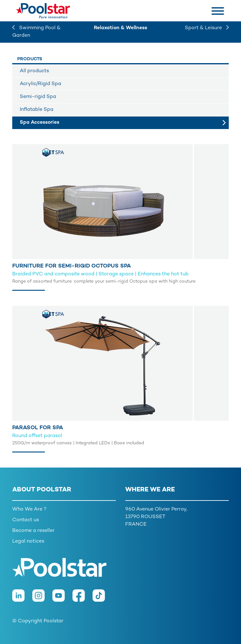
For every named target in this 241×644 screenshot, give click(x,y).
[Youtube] (62, 599)
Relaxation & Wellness (120, 28)
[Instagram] (42, 599)
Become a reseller (33, 531)
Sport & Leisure (207, 28)
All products (34, 71)
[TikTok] (102, 599)
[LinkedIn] (22, 599)
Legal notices (28, 541)
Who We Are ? (29, 509)
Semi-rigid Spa (38, 97)
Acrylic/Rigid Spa (40, 84)
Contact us (26, 520)
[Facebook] (83, 599)
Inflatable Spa (37, 110)
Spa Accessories (40, 123)
